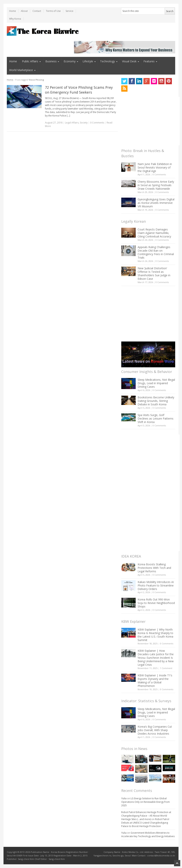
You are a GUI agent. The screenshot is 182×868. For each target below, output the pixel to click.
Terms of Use (53, 11)
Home (13, 11)
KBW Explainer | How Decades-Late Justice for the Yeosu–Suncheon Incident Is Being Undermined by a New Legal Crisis (156, 658)
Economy (70, 61)
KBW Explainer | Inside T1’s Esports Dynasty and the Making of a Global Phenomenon (155, 681)
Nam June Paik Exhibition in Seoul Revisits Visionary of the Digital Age (155, 167)
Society (84, 123)
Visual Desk (129, 61)
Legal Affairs (72, 123)
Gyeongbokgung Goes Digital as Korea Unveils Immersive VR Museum (156, 203)
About (24, 11)
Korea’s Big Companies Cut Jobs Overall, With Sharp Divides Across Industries (155, 730)
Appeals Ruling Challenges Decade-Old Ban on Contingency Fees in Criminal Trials (156, 252)
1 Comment (166, 668)
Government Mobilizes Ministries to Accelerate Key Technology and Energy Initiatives (148, 835)
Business (51, 61)
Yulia (124, 798)
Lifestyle (88, 61)
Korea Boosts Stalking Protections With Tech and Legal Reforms (154, 568)
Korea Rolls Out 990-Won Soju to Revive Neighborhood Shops (156, 603)
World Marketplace (21, 70)
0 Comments (159, 174)
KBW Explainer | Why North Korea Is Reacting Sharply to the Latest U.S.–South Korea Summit (155, 635)
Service (69, 11)
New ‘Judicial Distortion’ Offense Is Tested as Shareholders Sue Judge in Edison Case (154, 273)
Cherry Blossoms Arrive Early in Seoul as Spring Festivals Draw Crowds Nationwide (156, 185)
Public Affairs (30, 61)
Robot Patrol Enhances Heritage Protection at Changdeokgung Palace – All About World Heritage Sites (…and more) (146, 816)
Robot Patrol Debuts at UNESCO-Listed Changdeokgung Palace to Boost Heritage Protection (145, 823)
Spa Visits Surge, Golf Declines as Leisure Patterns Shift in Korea (156, 418)
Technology (107, 61)
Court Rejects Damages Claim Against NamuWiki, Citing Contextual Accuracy (154, 233)
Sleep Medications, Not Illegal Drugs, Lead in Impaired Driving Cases (156, 383)
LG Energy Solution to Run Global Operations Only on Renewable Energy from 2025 (146, 802)
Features (149, 61)
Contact (37, 11)
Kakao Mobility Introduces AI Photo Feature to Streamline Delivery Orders (156, 585)
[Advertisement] (150, 121)
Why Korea (15, 19)
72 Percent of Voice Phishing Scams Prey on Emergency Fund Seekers (79, 90)
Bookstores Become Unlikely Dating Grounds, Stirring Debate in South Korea (156, 401)
